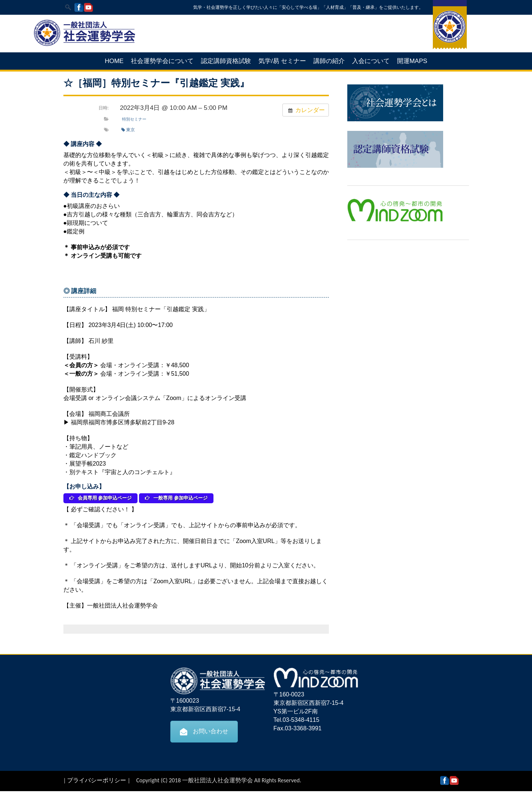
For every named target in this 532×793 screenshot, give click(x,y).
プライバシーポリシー (97, 782)
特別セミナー (134, 119)
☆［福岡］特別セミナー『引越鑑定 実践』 (156, 83)
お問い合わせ (204, 733)
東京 (128, 130)
